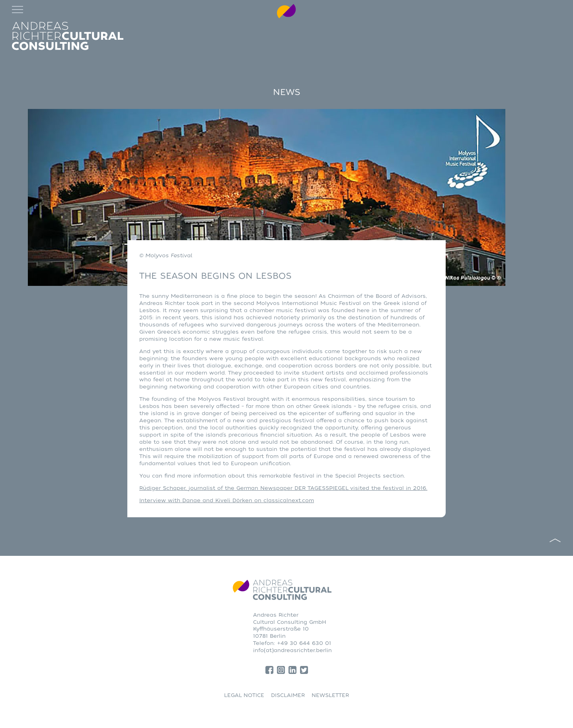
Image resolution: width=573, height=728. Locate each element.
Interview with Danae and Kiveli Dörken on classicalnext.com (227, 500)
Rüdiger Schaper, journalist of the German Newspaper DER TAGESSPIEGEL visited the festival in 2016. (283, 488)
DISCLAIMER (288, 695)
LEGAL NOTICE (244, 695)
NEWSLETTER (330, 695)
